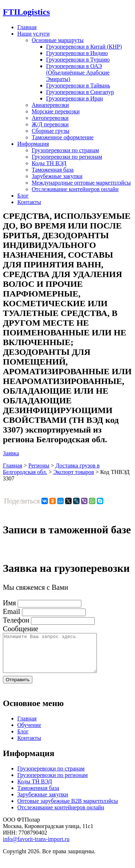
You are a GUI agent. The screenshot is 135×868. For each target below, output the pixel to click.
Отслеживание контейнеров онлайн (75, 189)
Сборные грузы (51, 131)
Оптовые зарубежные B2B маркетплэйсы (68, 808)
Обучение (29, 733)
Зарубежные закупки (57, 176)
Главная (27, 27)
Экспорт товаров (74, 472)
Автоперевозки (50, 118)
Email (12, 611)
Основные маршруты (58, 40)
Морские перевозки (56, 111)
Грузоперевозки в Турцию (78, 60)
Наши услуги (33, 34)
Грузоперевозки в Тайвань (78, 85)
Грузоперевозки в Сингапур (80, 92)
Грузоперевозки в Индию (77, 53)
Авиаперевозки (50, 105)
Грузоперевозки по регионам (67, 157)
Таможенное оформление (63, 137)
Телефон (16, 620)
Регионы (39, 465)
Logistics (26, 12)
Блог (23, 196)
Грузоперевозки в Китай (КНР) (84, 47)
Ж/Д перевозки (50, 124)
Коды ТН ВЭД (49, 163)
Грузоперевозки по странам (65, 150)
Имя (9, 603)
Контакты (29, 202)
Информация (33, 144)
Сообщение (21, 629)
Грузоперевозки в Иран (75, 98)
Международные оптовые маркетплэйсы (81, 183)
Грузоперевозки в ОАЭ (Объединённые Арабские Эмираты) (78, 73)
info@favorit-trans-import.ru (36, 847)
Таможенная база (53, 170)
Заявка (11, 453)
